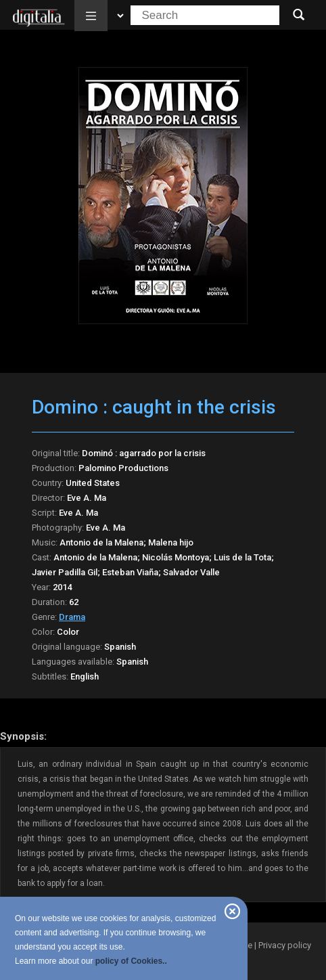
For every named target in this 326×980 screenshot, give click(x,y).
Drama (72, 617)
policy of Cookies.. (131, 961)
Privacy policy (285, 945)
